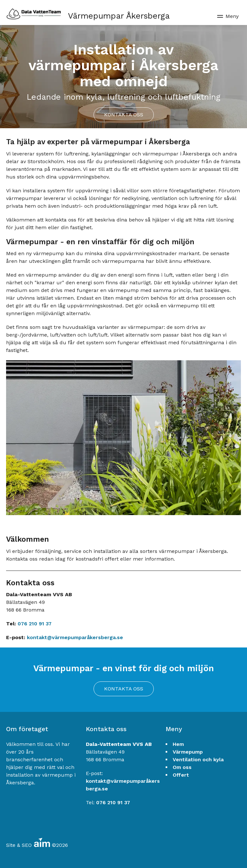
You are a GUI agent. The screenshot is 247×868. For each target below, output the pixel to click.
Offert (181, 775)
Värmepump (188, 752)
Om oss (182, 767)
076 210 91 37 (35, 624)
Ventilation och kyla (198, 759)
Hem (178, 744)
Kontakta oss (124, 115)
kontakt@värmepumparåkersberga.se (75, 637)
